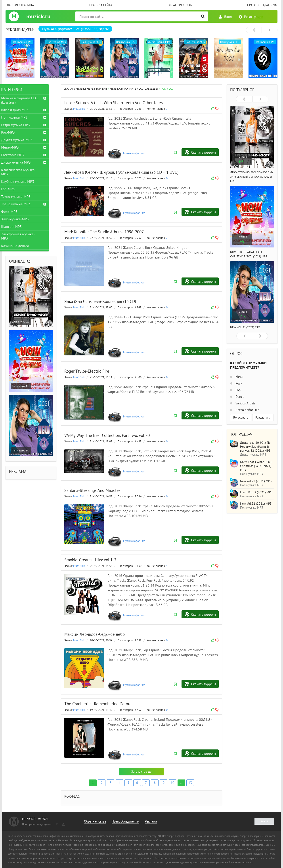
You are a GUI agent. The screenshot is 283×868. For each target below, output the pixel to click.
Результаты (263, 417)
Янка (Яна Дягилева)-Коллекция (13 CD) (100, 301)
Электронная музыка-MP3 (26, 236)
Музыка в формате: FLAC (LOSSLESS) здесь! (75, 29)
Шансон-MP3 (19, 226)
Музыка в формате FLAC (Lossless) (144, 153)
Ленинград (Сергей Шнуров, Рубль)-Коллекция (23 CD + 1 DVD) (121, 172)
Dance (239, 397)
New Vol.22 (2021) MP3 (256, 504)
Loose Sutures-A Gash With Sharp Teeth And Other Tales (114, 103)
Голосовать (241, 417)
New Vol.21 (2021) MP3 (245, 327)
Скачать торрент (204, 152)
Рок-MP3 (16, 132)
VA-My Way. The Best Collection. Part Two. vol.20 (107, 435)
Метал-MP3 (18, 147)
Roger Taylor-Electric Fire (87, 371)
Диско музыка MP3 (24, 162)
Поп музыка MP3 (22, 117)
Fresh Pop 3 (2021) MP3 (256, 492)
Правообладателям (262, 5)
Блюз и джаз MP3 (22, 110)
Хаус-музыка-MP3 (23, 219)
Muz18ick (79, 109)
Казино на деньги (23, 246)
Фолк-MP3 (17, 211)
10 (172, 783)
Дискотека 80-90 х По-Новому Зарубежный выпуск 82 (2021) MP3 (252, 177)
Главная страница (20, 5)
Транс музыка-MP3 (23, 204)
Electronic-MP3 (20, 155)
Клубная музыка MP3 (25, 181)
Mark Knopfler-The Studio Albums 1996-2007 (104, 232)
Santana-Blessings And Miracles (92, 490)
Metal (239, 377)
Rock (238, 383)
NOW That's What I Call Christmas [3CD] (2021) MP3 (256, 466)
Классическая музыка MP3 (26, 172)
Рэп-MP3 (16, 189)
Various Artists (245, 403)
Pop (238, 390)
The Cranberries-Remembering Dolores (99, 704)
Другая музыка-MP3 (24, 140)
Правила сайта (101, 5)
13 (190, 783)
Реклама (151, 821)
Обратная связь (180, 5)
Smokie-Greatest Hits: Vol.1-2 (90, 560)
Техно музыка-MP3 (24, 196)
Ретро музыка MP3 (23, 125)
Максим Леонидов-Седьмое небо (95, 634)
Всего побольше (247, 410)
